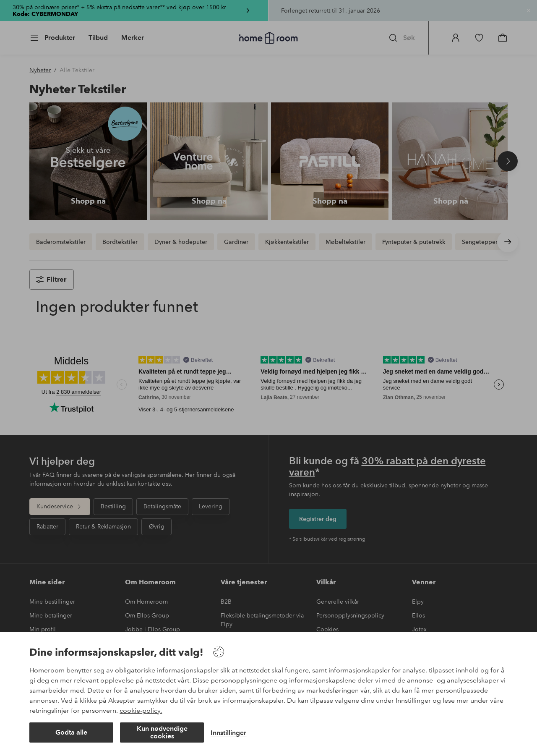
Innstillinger (228, 733)
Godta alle (71, 732)
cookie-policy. (141, 710)
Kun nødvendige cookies (162, 732)
